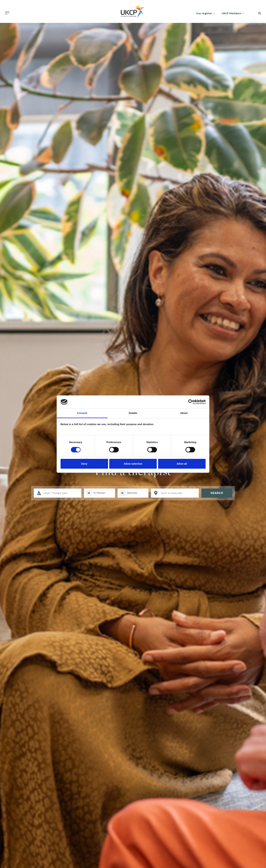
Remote (132, 493)
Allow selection (133, 464)
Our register (204, 13)
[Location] (175, 493)
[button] (257, 13)
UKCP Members (232, 13)
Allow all (182, 464)
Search (217, 493)
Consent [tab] (82, 413)
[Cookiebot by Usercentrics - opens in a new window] (191, 402)
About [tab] (184, 413)
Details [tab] (133, 413)
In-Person (99, 493)
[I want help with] (58, 493)
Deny (84, 464)
